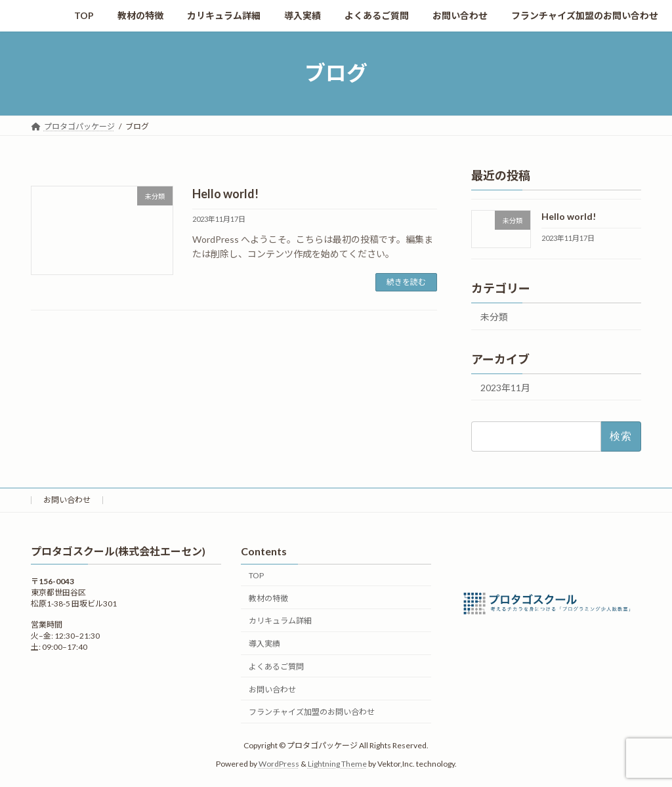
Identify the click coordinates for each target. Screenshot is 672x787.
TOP (256, 575)
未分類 (494, 316)
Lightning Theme (337, 764)
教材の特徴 (268, 598)
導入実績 (264, 644)
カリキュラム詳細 (280, 621)
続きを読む (406, 282)
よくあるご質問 (276, 667)
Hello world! (225, 194)
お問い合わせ (67, 500)
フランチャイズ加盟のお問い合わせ (312, 713)
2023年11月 (505, 387)
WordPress (279, 764)
